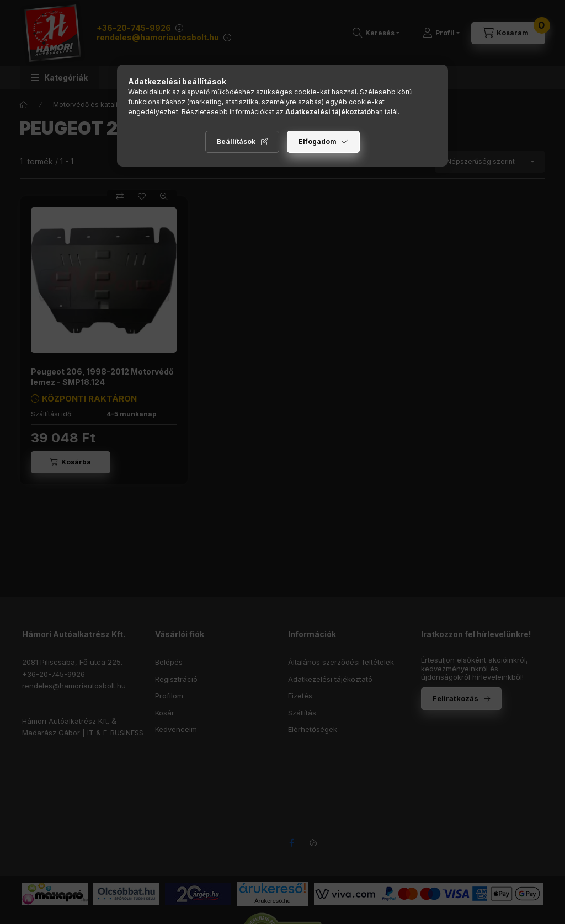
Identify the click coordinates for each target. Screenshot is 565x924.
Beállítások (236, 141)
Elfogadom (318, 141)
